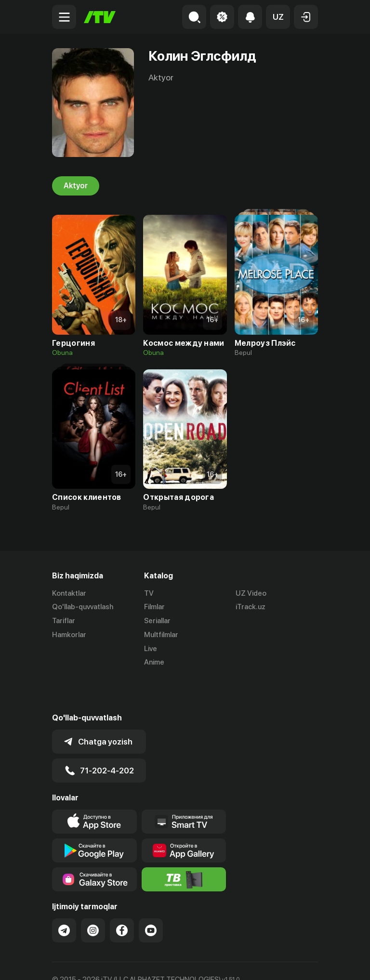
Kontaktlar (69, 593)
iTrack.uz (251, 607)
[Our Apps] (184, 788)
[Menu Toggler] (64, 17)
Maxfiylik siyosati (144, 962)
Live (151, 649)
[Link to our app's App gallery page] (184, 817)
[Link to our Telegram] (64, 897)
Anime (154, 663)
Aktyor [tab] (76, 186)
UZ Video (251, 593)
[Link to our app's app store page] (94, 788)
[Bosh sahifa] (100, 17)
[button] (278, 17)
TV (149, 593)
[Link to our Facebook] (122, 897)
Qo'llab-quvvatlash (83, 607)
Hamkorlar (69, 635)
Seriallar (157, 621)
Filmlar (154, 607)
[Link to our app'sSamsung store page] (94, 846)
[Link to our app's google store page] (94, 817)
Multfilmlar (161, 635)
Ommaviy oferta (78, 962)
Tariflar (64, 621)
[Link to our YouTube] (151, 897)
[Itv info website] (184, 846)
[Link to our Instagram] (93, 897)
